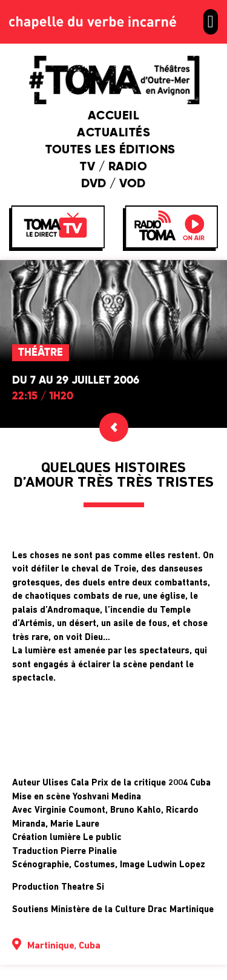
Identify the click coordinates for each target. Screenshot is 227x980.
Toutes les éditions (113, 150)
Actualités (113, 133)
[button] (211, 22)
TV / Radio (113, 167)
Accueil (114, 116)
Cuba (90, 946)
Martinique (51, 946)
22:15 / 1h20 (43, 396)
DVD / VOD (113, 184)
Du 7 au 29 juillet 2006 (76, 381)
